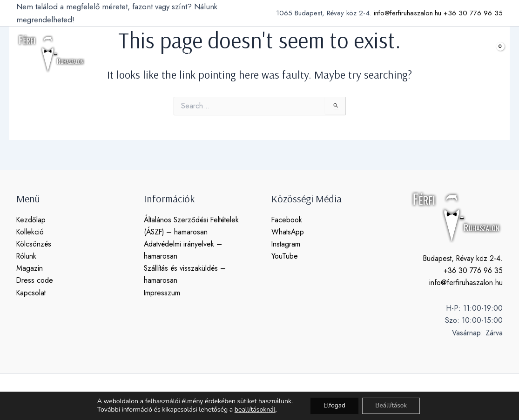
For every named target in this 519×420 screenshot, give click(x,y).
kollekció (146, 53)
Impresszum (162, 293)
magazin (284, 53)
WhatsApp (288, 232)
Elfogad (333, 405)
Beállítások (392, 405)
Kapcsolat (31, 293)
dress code (329, 53)
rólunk (247, 53)
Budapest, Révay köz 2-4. (462, 258)
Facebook (287, 220)
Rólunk (27, 257)
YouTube (285, 257)
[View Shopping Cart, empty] (493, 53)
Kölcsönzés (34, 244)
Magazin (30, 269)
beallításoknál (253, 410)
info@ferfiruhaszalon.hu (408, 13)
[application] (159, 53)
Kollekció (30, 232)
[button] (470, 53)
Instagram (286, 244)
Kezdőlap (31, 220)
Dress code (35, 281)
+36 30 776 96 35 (473, 13)
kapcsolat (377, 53)
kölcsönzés (201, 53)
